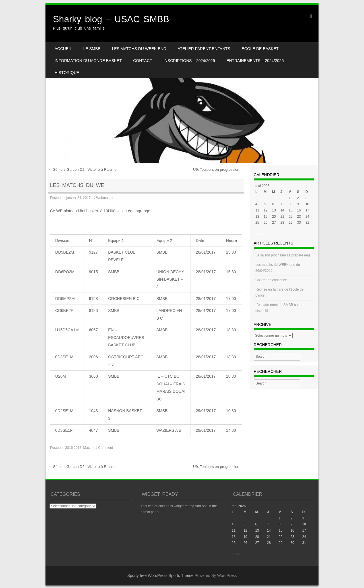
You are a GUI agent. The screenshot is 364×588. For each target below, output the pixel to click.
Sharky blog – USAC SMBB (111, 19)
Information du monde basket (88, 61)
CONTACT (143, 61)
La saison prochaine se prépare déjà (283, 255)
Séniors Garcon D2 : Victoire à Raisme (82, 169)
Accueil (63, 49)
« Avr (259, 234)
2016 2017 (73, 448)
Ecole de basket (260, 49)
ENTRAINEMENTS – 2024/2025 (255, 61)
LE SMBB (92, 49)
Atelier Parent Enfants (204, 49)
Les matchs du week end (139, 49)
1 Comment (104, 448)
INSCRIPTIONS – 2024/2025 (189, 61)
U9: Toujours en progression (219, 169)
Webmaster (105, 198)
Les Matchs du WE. (78, 185)
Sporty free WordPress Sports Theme (160, 575)
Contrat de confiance (271, 280)
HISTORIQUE (67, 73)
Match (88, 448)
